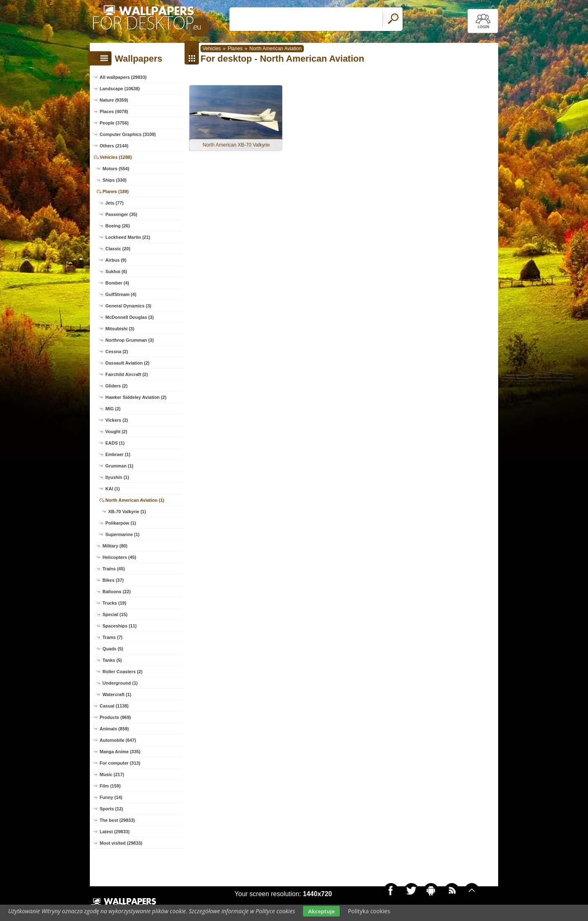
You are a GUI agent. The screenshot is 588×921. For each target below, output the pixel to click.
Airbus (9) (116, 260)
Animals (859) (114, 729)
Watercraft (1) (117, 694)
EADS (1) (115, 443)
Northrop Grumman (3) (130, 340)
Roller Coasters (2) (122, 672)
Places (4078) (114, 111)
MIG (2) (113, 409)
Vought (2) (116, 432)
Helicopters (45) (119, 557)
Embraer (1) (118, 454)
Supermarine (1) (122, 534)
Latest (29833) (115, 832)
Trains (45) (114, 569)
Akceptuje (321, 911)
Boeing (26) (118, 226)
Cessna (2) (117, 351)
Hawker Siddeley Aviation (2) (136, 397)
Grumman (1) (119, 466)
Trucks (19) (114, 603)
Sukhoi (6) (116, 271)
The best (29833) (117, 820)
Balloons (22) (117, 592)
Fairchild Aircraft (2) (127, 374)
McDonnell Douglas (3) (130, 317)
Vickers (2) (117, 420)
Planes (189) (116, 191)
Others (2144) (114, 146)
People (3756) (114, 123)
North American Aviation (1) (135, 500)
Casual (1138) (114, 706)
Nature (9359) (114, 100)
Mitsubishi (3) (120, 329)
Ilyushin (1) (117, 477)
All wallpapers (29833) (123, 77)
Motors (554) (116, 169)
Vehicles (212, 49)
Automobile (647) (118, 740)
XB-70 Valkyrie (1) (127, 512)
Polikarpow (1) (121, 523)
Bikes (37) (113, 580)
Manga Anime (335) (120, 752)
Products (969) (115, 717)
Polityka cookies (369, 911)
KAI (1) (112, 489)
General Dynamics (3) (128, 306)
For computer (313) (120, 763)
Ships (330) (115, 180)
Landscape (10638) (120, 89)
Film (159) (110, 786)
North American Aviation (276, 49)
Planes (235, 49)
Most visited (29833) (121, 843)
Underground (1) (120, 683)
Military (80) (115, 546)
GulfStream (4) (121, 294)
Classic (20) (118, 249)
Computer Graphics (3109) (128, 134)
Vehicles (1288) (116, 157)
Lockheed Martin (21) (128, 237)
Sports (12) (111, 809)
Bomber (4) (117, 283)
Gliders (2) (116, 386)
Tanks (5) (112, 660)
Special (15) (115, 614)
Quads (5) (113, 649)
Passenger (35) (121, 214)
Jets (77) (115, 203)
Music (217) (112, 774)
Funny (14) (111, 797)
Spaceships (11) (120, 626)
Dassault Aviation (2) (127, 363)
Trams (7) (112, 637)
